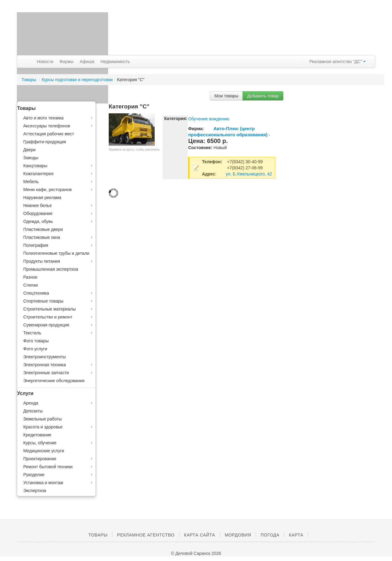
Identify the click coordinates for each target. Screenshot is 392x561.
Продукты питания (42, 261)
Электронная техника (45, 365)
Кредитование (37, 435)
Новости (45, 62)
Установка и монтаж (43, 483)
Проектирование (40, 459)
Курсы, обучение (40, 443)
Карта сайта (200, 535)
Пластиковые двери (43, 229)
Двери (29, 150)
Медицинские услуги (44, 451)
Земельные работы (43, 419)
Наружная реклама (42, 198)
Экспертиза (35, 491)
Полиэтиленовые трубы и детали (56, 253)
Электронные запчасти (46, 373)
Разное (30, 277)
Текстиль (32, 333)
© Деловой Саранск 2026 (196, 553)
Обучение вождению (209, 119)
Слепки (31, 285)
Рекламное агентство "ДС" (337, 62)
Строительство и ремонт (48, 317)
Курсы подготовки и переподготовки (77, 80)
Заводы (31, 158)
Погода (270, 535)
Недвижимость (115, 62)
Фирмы (66, 62)
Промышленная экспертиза (51, 269)
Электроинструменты (45, 357)
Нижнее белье (38, 205)
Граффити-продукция (45, 142)
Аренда (31, 403)
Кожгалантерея (38, 174)
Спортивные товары (43, 301)
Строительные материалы (49, 309)
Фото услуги (35, 349)
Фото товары (36, 341)
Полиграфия (36, 245)
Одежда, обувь (38, 221)
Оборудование (38, 213)
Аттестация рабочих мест (49, 134)
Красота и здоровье (43, 427)
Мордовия (238, 535)
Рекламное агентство (146, 535)
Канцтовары (35, 166)
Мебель (31, 182)
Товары (29, 80)
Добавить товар (263, 96)
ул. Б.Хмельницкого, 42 (249, 174)
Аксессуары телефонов (47, 126)
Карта (296, 535)
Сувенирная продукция (46, 325)
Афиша (87, 62)
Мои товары (226, 96)
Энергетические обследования (54, 381)
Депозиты (33, 411)
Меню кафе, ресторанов (47, 190)
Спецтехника (36, 293)
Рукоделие (34, 475)
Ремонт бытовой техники (48, 467)
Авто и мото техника (43, 118)
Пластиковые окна (42, 237)
